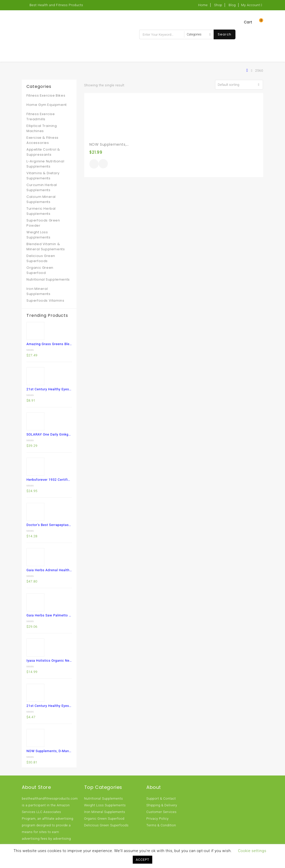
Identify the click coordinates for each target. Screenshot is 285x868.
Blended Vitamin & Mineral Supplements (46, 247)
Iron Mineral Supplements (39, 291)
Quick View (103, 164)
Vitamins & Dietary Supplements (43, 176)
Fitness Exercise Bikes (46, 95)
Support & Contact (161, 798)
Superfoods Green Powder (43, 223)
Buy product (94, 164)
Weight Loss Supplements (39, 235)
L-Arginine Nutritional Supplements (45, 164)
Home (203, 5)
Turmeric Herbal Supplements (41, 211)
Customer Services (161, 812)
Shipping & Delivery (162, 805)
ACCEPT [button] (142, 860)
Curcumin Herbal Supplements (42, 187)
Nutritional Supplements (48, 279)
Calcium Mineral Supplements (41, 199)
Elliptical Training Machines (42, 128)
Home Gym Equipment (47, 105)
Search (225, 34)
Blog (232, 5)
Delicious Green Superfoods (41, 258)
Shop (218, 5)
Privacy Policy (158, 819)
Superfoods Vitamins (45, 301)
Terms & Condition (161, 825)
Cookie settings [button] (252, 851)
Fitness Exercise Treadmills (41, 117)
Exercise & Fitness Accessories (42, 140)
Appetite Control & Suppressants (43, 152)
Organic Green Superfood (40, 270)
